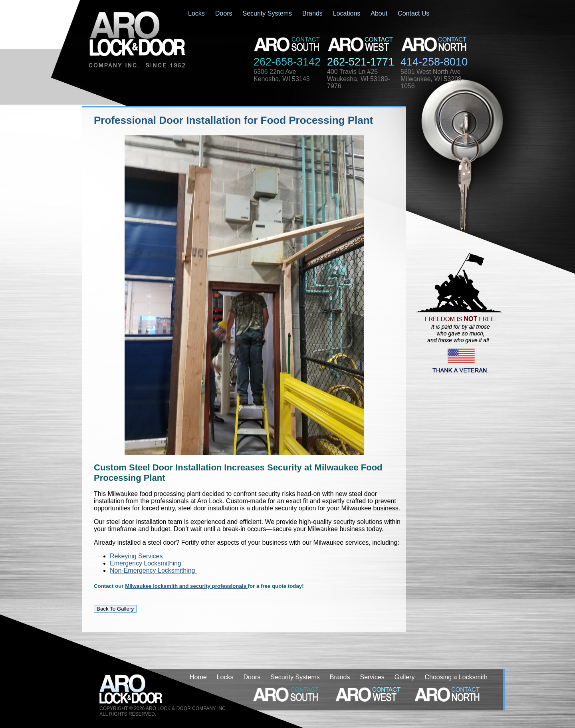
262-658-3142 (287, 62)
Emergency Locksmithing (146, 563)
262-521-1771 (361, 62)
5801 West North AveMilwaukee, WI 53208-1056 (432, 79)
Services (372, 677)
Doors (224, 13)
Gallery (405, 677)
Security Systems (267, 13)
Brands (312, 13)
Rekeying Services (136, 556)
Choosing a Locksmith (456, 677)
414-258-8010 (434, 62)
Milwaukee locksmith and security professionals (186, 586)
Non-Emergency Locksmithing (153, 570)
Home (198, 677)
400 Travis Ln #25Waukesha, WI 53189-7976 (359, 79)
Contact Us (413, 13)
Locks (196, 13)
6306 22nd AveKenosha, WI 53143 (282, 75)
